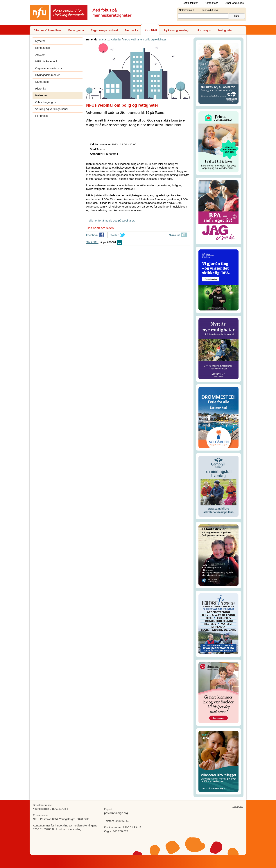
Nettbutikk (132, 30)
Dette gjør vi (76, 30)
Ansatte (40, 55)
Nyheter (40, 41)
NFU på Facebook (46, 61)
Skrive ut (174, 235)
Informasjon (203, 30)
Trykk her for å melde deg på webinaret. (111, 220)
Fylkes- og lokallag (176, 30)
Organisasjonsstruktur (49, 68)
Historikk (41, 89)
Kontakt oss (211, 3)
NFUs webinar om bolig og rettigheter (145, 40)
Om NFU (151, 30)
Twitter (114, 236)
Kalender (41, 95)
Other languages (234, 3)
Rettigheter (225, 30)
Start (102, 40)
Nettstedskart (187, 10)
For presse (42, 116)
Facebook (92, 236)
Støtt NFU (92, 242)
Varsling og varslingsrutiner (52, 109)
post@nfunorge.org (116, 813)
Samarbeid (42, 82)
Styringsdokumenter (48, 75)
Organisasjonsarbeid (104, 30)
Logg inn (238, 806)
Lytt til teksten (190, 3)
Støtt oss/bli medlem (48, 30)
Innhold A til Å (210, 10)
